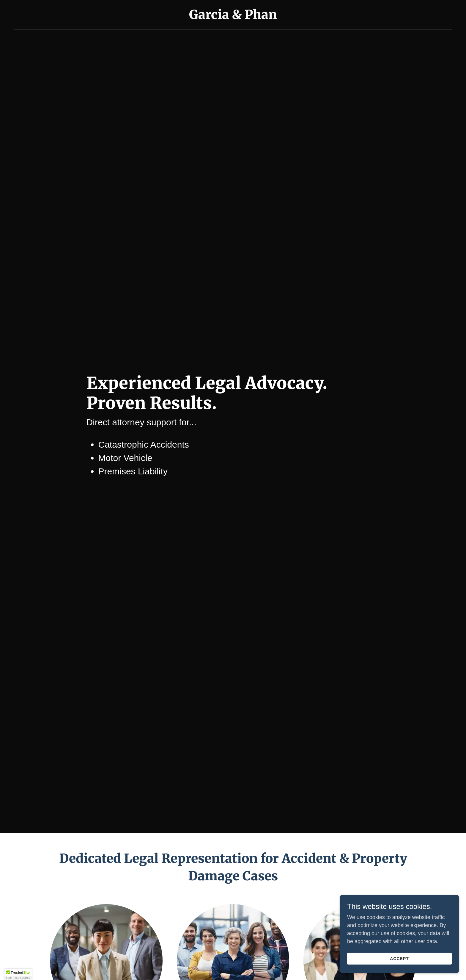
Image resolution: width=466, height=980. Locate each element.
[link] (233, 17)
